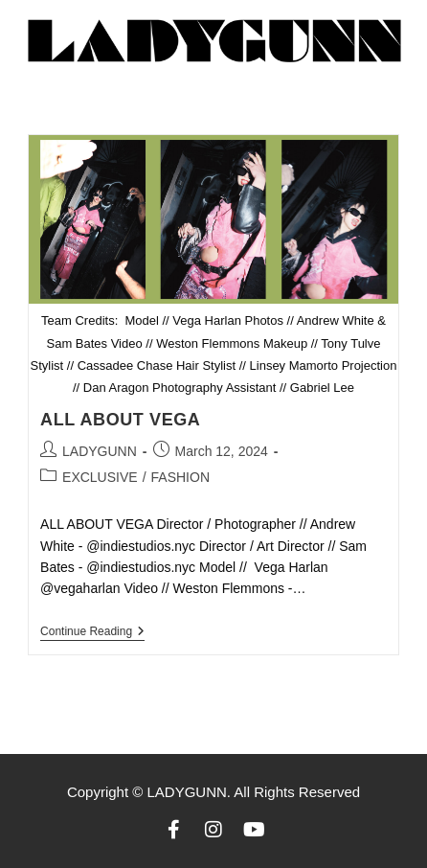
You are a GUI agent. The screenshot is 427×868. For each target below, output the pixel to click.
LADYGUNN (100, 451)
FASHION (180, 477)
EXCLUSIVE (100, 477)
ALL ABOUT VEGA (120, 420)
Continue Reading (92, 631)
